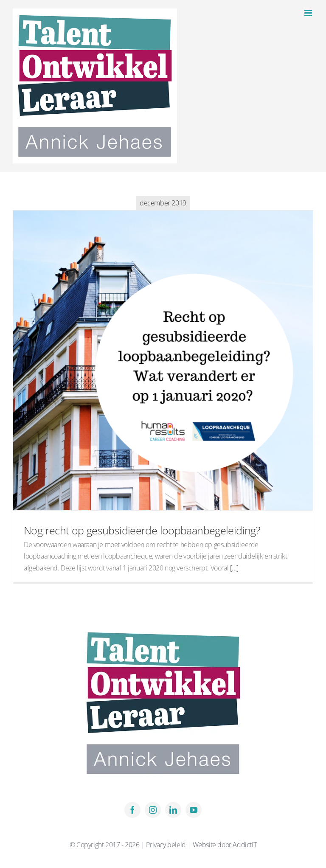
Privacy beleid (167, 845)
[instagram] (153, 810)
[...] (234, 568)
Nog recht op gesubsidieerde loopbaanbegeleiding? (142, 530)
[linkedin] (173, 810)
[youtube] (194, 810)
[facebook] (132, 810)
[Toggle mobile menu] (309, 13)
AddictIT (244, 845)
